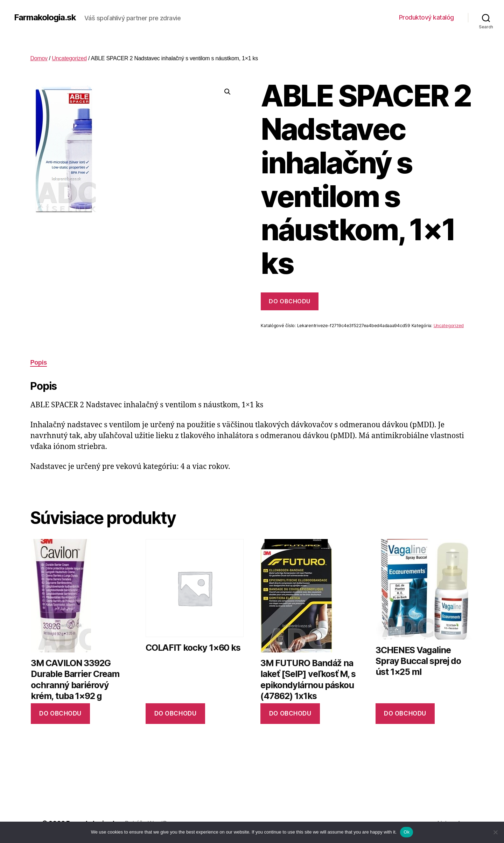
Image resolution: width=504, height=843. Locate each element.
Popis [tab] (38, 362)
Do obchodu (289, 301)
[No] (495, 832)
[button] (227, 92)
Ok (407, 832)
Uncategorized (69, 58)
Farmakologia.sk (45, 18)
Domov (39, 58)
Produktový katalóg (426, 17)
